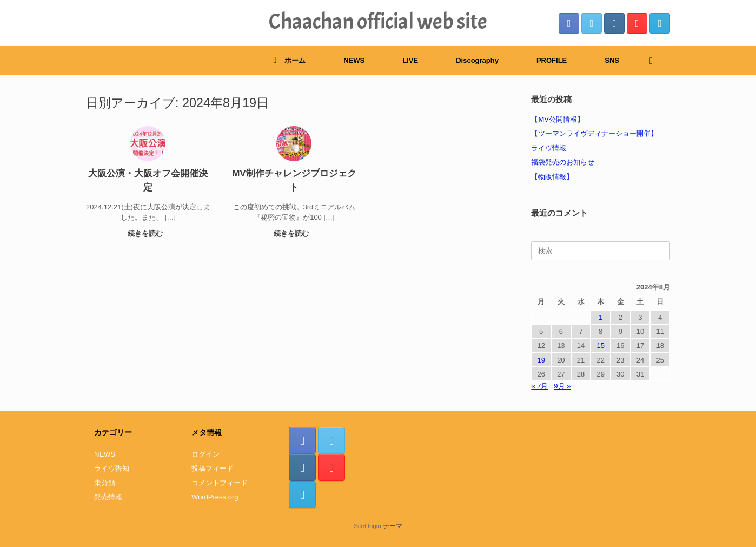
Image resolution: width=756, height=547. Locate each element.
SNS (612, 60)
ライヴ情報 (549, 148)
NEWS (354, 60)
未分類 (105, 483)
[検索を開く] (654, 60)
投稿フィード (213, 468)
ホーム (289, 60)
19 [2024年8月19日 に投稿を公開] (541, 360)
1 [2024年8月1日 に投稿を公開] (601, 317)
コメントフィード (220, 483)
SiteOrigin (367, 526)
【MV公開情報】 (558, 119)
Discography (477, 60)
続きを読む (148, 233)
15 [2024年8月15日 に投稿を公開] (600, 345)
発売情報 (108, 497)
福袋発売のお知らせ (563, 162)
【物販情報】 (552, 177)
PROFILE (552, 60)
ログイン (205, 454)
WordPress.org (215, 497)
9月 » (562, 386)
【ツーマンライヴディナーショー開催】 (594, 133)
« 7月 (539, 386)
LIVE (410, 60)
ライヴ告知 (112, 468)
